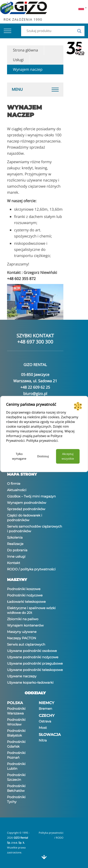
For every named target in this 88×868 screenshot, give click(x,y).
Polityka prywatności (42, 441)
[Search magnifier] (79, 31)
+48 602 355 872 (21, 279)
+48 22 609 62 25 (35, 387)
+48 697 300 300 (35, 342)
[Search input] (51, 31)
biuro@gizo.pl (35, 394)
